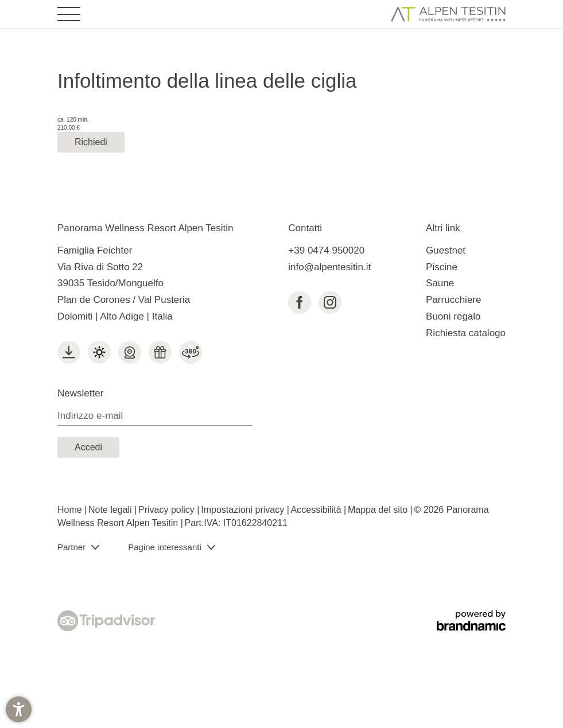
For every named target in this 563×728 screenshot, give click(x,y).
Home (71, 510)
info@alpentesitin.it (329, 267)
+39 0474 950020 (326, 250)
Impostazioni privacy (244, 510)
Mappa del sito (379, 510)
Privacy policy (168, 510)
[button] (19, 709)
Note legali (111, 510)
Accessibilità (317, 510)
